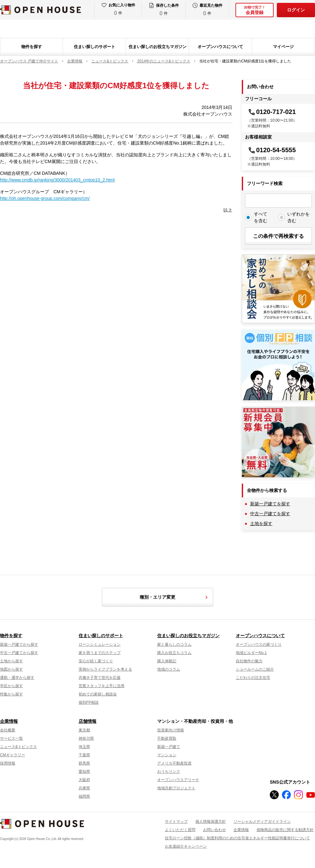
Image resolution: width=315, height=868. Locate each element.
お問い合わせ (214, 830)
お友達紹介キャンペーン (186, 846)
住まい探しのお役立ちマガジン (157, 47)
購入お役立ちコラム (174, 653)
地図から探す (11, 669)
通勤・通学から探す (17, 678)
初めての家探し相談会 (98, 694)
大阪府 (84, 780)
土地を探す (261, 523)
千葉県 (84, 755)
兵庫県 (84, 788)
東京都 (84, 730)
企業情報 (9, 721)
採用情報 (8, 763)
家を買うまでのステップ (100, 653)
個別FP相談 (89, 702)
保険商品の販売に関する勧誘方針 (285, 830)
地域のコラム (169, 669)
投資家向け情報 (171, 730)
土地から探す (11, 661)
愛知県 (84, 772)
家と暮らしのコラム (174, 644)
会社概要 (8, 730)
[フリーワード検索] (278, 201)
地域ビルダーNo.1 (251, 653)
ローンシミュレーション (100, 644)
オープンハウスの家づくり (259, 644)
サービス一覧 (11, 738)
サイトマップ (176, 822)
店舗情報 (87, 721)
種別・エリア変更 (175, 597)
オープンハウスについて (220, 47)
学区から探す (11, 686)
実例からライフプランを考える (105, 669)
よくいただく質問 (180, 830)
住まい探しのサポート (94, 47)
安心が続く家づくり (96, 661)
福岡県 (84, 796)
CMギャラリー (13, 755)
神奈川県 (86, 738)
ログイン (296, 10)
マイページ (283, 47)
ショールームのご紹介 (255, 669)
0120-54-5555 (272, 150)
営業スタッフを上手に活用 (101, 686)
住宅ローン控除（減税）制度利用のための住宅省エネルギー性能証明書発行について (237, 838)
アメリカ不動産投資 (174, 763)
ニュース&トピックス (18, 747)
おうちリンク (169, 772)
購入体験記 (167, 661)
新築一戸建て (169, 747)
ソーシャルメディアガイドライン (262, 822)
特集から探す (11, 694)
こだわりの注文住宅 (253, 678)
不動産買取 (167, 738)
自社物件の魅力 (249, 661)
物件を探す (32, 47)
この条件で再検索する (278, 236)
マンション (167, 755)
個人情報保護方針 (211, 822)
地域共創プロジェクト (176, 788)
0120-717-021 (272, 112)
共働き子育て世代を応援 (100, 678)
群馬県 (84, 763)
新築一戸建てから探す (19, 644)
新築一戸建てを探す (270, 504)
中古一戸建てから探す (19, 653)
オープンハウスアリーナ (178, 780)
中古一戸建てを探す (270, 514)
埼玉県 (84, 747)
